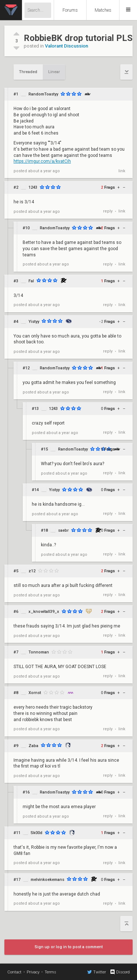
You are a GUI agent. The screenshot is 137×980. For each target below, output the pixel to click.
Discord (120, 972)
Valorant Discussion (66, 46)
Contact (14, 972)
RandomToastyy (43, 94)
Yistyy (34, 322)
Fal (31, 281)
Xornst (35, 693)
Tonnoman (39, 652)
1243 (33, 187)
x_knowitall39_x (44, 612)
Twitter (97, 972)
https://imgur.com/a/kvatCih (42, 161)
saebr (63, 530)
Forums (70, 10)
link (122, 171)
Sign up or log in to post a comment (69, 947)
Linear (54, 72)
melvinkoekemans (47, 880)
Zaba (33, 746)
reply (108, 211)
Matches (103, 10)
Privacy (33, 972)
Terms (50, 972)
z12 (32, 571)
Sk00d (37, 833)
